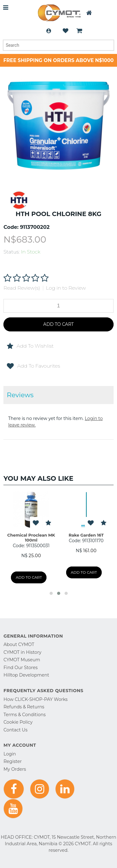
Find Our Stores (20, 668)
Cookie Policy (18, 722)
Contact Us (15, 730)
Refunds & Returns (24, 707)
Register (12, 761)
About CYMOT (19, 644)
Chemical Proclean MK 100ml (31, 538)
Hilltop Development (26, 675)
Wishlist (66, 31)
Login (49, 31)
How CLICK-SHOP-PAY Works (35, 699)
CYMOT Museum (22, 660)
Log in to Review (66, 288)
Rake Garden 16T (86, 535)
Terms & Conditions (24, 715)
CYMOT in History (22, 652)
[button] (51, 593)
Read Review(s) (22, 288)
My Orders (15, 769)
